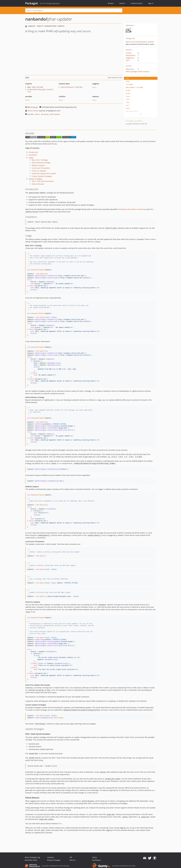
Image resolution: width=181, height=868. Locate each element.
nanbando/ (36, 19)
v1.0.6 (128, 90)
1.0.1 (128, 105)
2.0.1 (128, 78)
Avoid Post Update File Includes (44, 173)
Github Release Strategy (41, 163)
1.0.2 (128, 102)
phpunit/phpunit (67, 87)
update (31, 114)
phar (38, 114)
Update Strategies (35, 179)
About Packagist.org (32, 857)
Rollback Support (38, 165)
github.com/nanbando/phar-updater (140, 42)
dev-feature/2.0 (132, 111)
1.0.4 (128, 96)
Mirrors (73, 860)
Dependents (130, 55)
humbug (45, 114)
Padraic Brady (33, 111)
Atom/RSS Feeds (31, 860)
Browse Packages (54, 860)
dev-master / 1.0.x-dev (134, 87)
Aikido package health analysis (138, 72)
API (71, 857)
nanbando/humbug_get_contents (40, 89)
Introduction (33, 152)
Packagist (32, 3)
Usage (31, 158)
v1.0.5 (128, 93)
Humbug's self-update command (131, 209)
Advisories (130, 69)
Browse (111, 3)
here (60, 823)
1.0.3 (128, 99)
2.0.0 (128, 81)
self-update (55, 114)
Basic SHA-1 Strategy (40, 160)
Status (95, 857)
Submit (122, 3)
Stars (128, 60)
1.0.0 (128, 108)
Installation (33, 155)
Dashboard (97, 860)
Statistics (51, 857)
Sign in (151, 3)
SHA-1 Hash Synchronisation (43, 181)
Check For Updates (39, 171)
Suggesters (130, 58)
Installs (128, 53)
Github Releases (38, 184)
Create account (137, 3)
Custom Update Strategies (42, 176)
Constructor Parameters (41, 168)
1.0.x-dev (129, 84)
